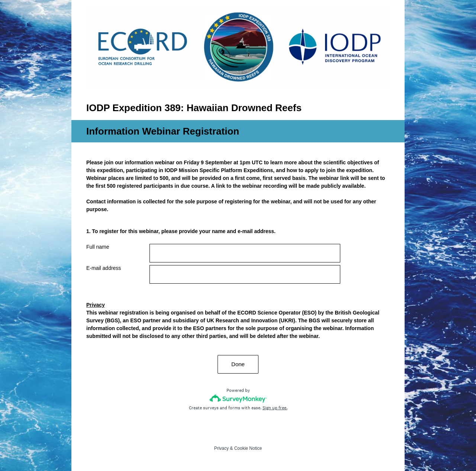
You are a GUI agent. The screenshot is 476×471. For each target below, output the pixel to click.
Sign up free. (275, 408)
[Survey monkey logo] (238, 398)
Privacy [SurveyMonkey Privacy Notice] (221, 448)
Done (238, 364)
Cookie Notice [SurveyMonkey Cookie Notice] (248, 448)
